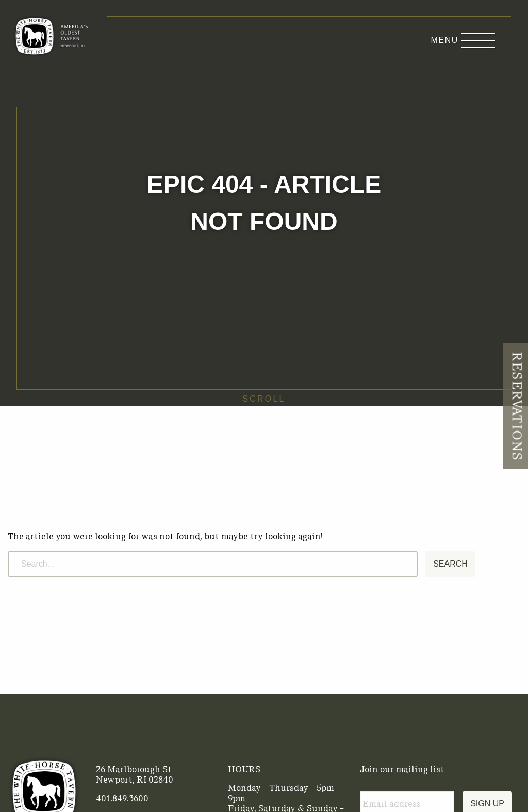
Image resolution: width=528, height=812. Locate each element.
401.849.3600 (122, 798)
